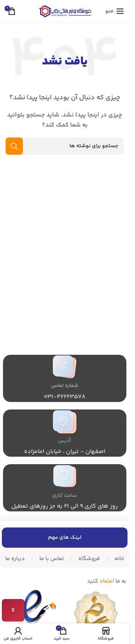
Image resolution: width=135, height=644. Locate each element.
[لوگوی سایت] (65, 11)
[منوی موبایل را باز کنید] (115, 11)
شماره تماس (65, 386)
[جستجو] (65, 146)
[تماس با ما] (13, 610)
